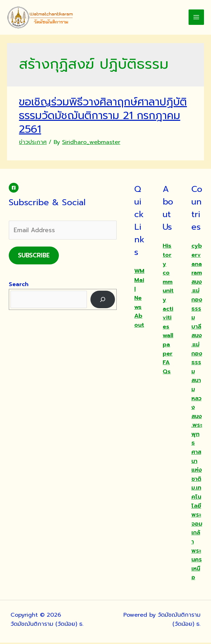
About (139, 322)
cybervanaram (197, 261)
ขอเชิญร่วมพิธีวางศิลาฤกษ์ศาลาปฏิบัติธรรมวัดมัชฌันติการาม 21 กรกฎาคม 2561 (103, 117)
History (167, 256)
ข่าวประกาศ (33, 144)
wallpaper (168, 346)
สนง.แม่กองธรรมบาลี (197, 305)
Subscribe (34, 256)
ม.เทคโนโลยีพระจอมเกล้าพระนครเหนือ (197, 534)
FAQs (167, 368)
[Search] (103, 301)
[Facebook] (14, 189)
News (138, 304)
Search (19, 285)
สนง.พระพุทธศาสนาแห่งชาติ (197, 449)
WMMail (139, 281)
